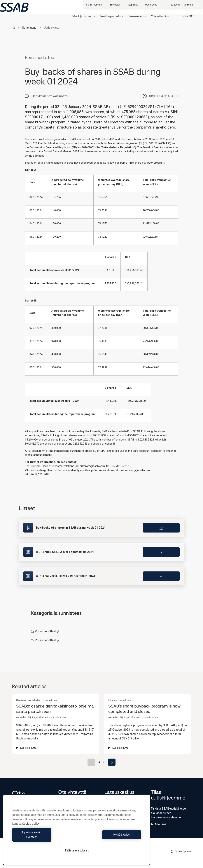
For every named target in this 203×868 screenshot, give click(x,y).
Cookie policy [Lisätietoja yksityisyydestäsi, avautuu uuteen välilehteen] (31, 828)
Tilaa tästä (159, 824)
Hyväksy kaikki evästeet (44, 837)
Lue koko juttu (26, 748)
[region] (77, 832)
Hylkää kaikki (110, 837)
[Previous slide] (91, 762)
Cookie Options (181, 851)
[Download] (161, 528)
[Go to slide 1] (99, 762)
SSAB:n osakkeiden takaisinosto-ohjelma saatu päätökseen (55, 709)
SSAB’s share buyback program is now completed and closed (144, 709)
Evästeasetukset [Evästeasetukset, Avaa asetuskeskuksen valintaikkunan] (77, 850)
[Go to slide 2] (104, 762)
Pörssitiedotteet (47, 631)
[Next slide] (112, 762)
